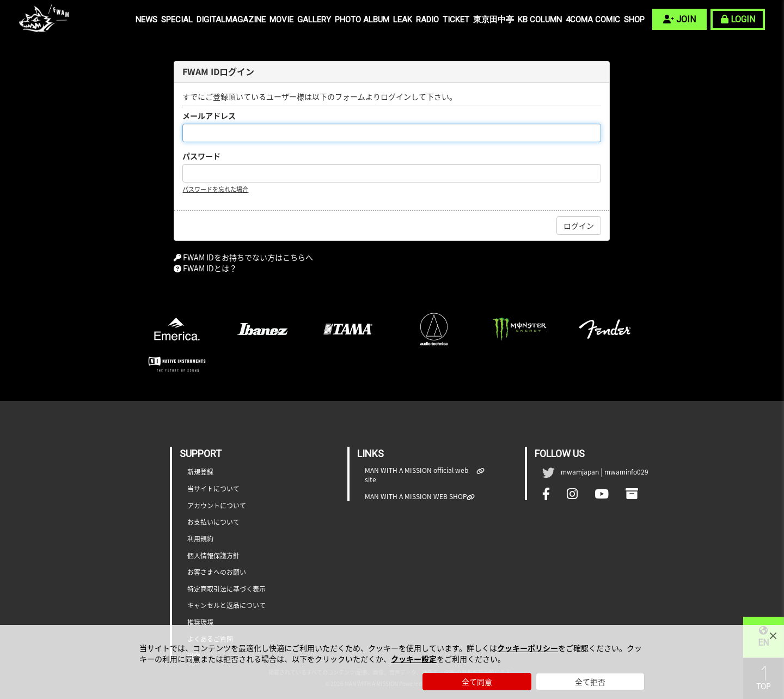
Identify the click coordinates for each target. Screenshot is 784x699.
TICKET (456, 20)
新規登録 (200, 472)
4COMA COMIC (593, 20)
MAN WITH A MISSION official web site (421, 475)
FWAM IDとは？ (210, 268)
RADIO (427, 20)
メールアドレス (209, 116)
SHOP (634, 20)
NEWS (146, 20)
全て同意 (477, 682)
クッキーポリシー (528, 648)
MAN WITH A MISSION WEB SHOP (416, 497)
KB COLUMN (540, 20)
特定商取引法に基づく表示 (226, 589)
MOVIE (281, 20)
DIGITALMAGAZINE (231, 20)
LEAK (403, 20)
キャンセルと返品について (226, 606)
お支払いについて (213, 522)
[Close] (773, 636)
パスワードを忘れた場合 (215, 189)
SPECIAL (177, 20)
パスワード (201, 156)
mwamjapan (580, 472)
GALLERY (314, 20)
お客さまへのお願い (217, 572)
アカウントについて (217, 506)
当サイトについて (213, 489)
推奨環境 (200, 622)
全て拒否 (590, 682)
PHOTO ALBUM (362, 20)
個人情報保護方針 (213, 556)
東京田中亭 (494, 20)
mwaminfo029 (626, 472)
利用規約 (200, 539)
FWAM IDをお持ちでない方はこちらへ (248, 257)
